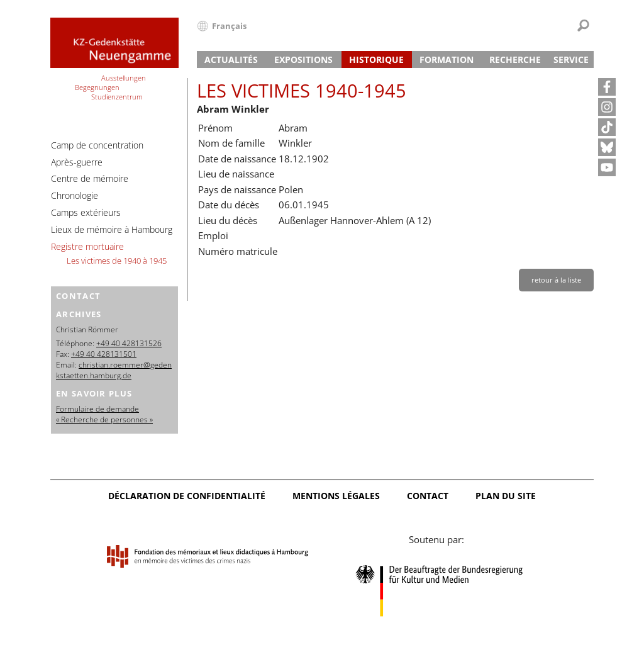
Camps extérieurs (86, 212)
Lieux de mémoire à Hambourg (112, 229)
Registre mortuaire (87, 246)
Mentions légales (336, 496)
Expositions (303, 59)
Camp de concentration (97, 145)
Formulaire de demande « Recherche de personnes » (104, 414)
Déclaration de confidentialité (187, 496)
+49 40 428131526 (129, 343)
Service (571, 59)
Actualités (231, 59)
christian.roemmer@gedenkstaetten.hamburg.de (114, 370)
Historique (376, 59)
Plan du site (506, 496)
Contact (428, 496)
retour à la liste (556, 280)
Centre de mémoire (90, 178)
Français (229, 26)
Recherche (515, 59)
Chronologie (75, 195)
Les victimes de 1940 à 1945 (117, 261)
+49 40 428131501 (104, 354)
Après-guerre (77, 162)
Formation (447, 59)
